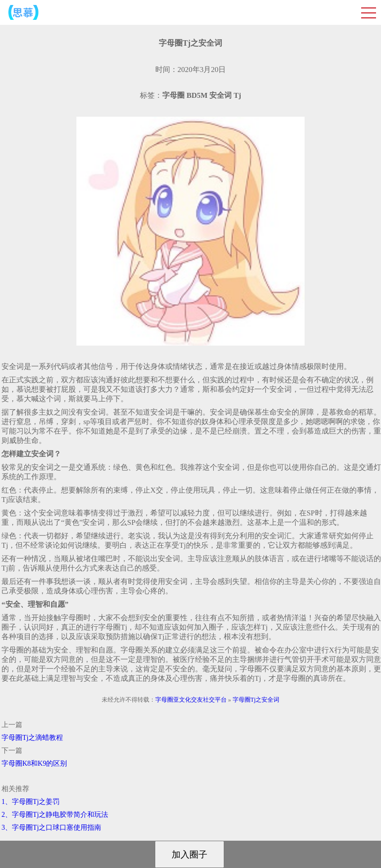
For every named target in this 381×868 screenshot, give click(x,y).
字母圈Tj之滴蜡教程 (32, 738)
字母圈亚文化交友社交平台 (191, 700)
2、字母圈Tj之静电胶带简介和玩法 (55, 815)
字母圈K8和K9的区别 (34, 763)
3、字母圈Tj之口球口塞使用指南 (51, 828)
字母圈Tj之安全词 (256, 700)
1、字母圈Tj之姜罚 (31, 802)
